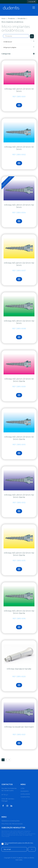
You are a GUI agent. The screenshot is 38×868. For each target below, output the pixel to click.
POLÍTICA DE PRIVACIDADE (12, 824)
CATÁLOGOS (25, 794)
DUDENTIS (25, 791)
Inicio (3, 19)
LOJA (22, 788)
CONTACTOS (25, 797)
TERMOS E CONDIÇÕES (11, 821)
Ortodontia (21, 19)
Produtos (11, 19)
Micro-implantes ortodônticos (12, 22)
